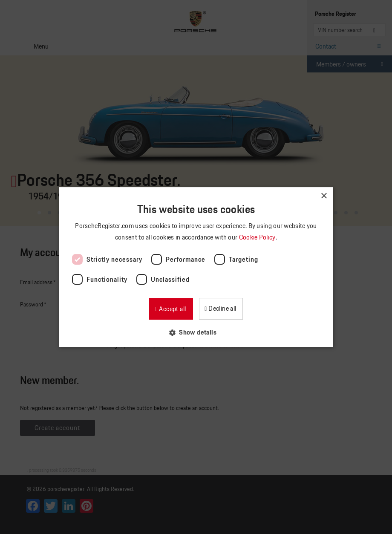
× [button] (324, 196)
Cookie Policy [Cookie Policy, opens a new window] (258, 237)
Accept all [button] (172, 309)
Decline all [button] (222, 308)
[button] (196, 332)
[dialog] (196, 267)
